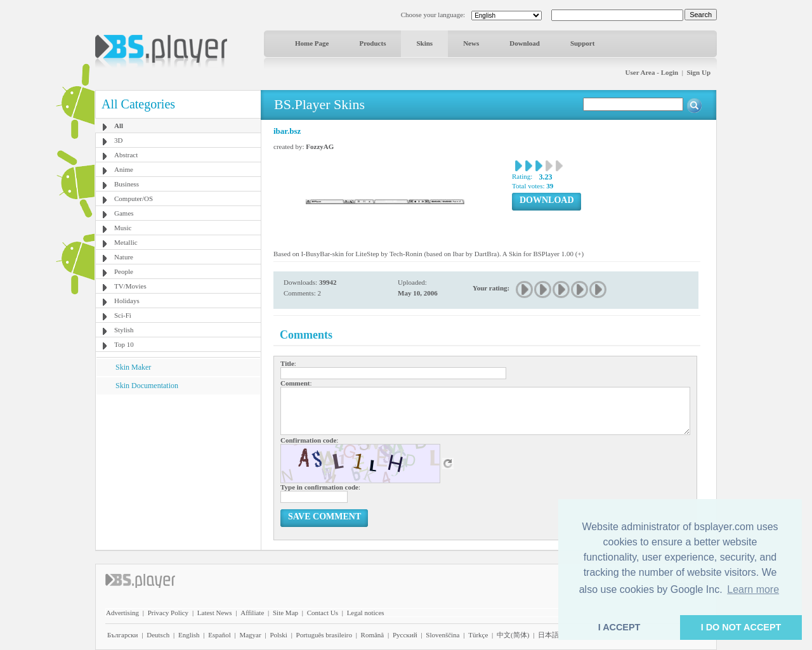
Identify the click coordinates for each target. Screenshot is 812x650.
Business (127, 184)
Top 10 (124, 344)
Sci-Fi (123, 315)
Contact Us (323, 613)
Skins (424, 43)
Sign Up (698, 72)
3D (118, 140)
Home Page (312, 43)
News (471, 43)
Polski (278, 635)
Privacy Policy (168, 613)
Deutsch (158, 635)
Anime (124, 169)
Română (373, 635)
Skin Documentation (147, 386)
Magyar (250, 635)
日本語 (548, 635)
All (119, 126)
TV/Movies (130, 286)
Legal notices (366, 613)
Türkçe (478, 635)
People (124, 271)
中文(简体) (513, 635)
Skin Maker (133, 367)
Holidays (127, 301)
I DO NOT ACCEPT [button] (741, 627)
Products (372, 43)
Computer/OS (134, 198)
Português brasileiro (324, 635)
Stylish (124, 330)
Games (124, 213)
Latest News (215, 613)
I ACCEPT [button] (619, 627)
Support (583, 43)
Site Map (285, 613)
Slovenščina (442, 635)
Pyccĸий (405, 635)
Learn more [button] (753, 589)
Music (123, 228)
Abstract (126, 155)
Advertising (122, 613)
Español (219, 635)
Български (123, 635)
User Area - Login (652, 72)
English (189, 635)
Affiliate (252, 613)
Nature (124, 257)
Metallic (126, 242)
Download (525, 43)
